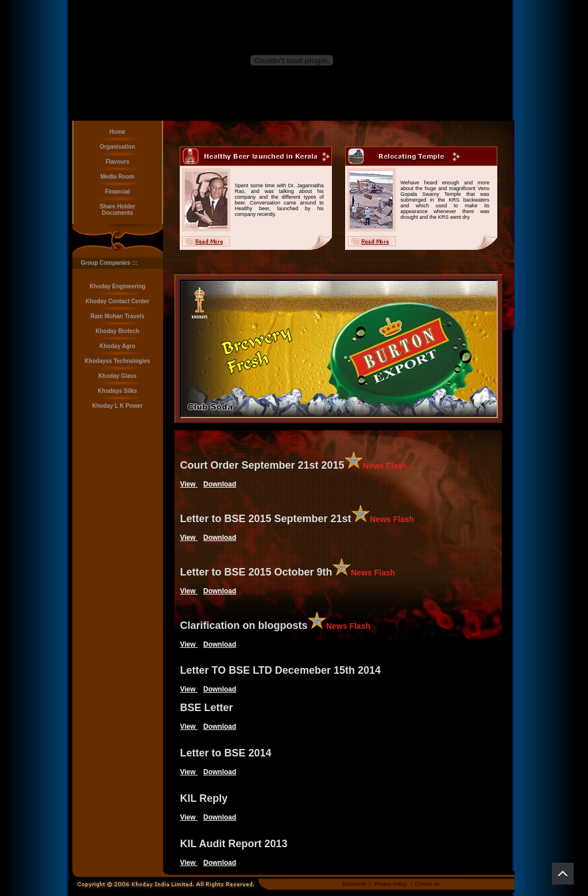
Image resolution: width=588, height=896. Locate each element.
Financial (117, 192)
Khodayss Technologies (117, 361)
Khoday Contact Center (117, 301)
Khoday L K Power (117, 406)
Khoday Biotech (117, 331)
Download (220, 484)
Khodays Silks (117, 391)
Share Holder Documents (117, 210)
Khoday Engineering (117, 286)
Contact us (427, 884)
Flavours (118, 162)
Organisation (118, 147)
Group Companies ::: (109, 263)
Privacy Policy (390, 884)
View (189, 484)
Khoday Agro (117, 346)
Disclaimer (354, 884)
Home (118, 132)
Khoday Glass (117, 376)
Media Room (117, 177)
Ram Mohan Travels (118, 316)
